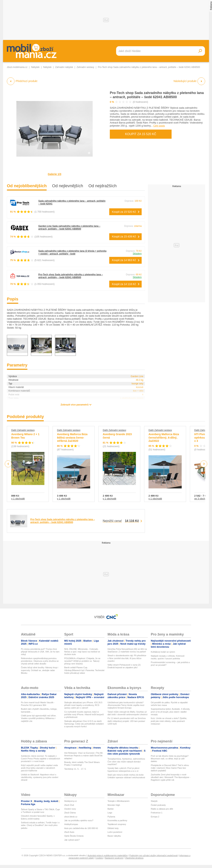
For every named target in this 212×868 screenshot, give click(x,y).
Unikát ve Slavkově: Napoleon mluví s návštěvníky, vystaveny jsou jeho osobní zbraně (40, 777)
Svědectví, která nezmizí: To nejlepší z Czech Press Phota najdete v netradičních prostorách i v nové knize (41, 759)
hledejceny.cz (71, 801)
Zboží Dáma (70, 813)
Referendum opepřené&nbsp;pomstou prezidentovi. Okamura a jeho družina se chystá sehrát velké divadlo (40, 661)
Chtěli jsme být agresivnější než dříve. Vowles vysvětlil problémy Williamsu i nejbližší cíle (39, 718)
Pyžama (111, 817)
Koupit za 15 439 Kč (124, 237)
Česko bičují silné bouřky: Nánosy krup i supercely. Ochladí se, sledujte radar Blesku (40, 670)
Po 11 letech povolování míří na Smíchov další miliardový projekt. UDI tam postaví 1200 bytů (127, 721)
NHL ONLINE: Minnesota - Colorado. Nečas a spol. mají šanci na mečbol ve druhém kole (82, 652)
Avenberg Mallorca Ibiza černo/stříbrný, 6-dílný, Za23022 (164, 438)
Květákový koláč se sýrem (163, 652)
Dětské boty (113, 828)
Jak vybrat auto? (72, 840)
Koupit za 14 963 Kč (124, 260)
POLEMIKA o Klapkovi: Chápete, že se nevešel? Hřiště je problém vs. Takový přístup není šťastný (82, 661)
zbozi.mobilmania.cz (17, 67)
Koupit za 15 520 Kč (141, 134)
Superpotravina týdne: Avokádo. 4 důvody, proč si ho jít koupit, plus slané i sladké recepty (170, 712)
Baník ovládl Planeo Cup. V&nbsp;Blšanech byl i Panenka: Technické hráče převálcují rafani (84, 670)
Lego (110, 813)
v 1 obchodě (18, 499)
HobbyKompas (71, 824)
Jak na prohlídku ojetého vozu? (79, 820)
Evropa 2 (155, 817)
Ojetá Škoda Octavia (74, 836)
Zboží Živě (69, 805)
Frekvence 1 (157, 813)
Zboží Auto (69, 832)
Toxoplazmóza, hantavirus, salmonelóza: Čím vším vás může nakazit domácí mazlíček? (126, 762)
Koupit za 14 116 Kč (124, 284)
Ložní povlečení (115, 832)
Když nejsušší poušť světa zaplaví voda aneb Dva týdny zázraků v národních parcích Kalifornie (39, 768)
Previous (8, 464)
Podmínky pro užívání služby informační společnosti (154, 855)
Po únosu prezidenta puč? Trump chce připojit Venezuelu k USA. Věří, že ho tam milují (40, 652)
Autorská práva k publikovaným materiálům (108, 855)
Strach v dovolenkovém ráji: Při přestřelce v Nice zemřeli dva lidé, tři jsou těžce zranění (127, 658)
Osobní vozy (70, 809)
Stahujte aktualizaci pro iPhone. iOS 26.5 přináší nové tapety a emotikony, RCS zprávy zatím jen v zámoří (83, 705)
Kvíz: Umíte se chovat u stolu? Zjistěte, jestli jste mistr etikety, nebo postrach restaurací (169, 721)
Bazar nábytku (114, 836)
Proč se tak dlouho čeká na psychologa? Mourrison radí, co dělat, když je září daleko (170, 759)
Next (204, 464)
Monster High (114, 805)
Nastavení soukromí (114, 858)
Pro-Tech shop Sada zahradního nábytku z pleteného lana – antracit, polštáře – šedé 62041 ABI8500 (71, 276)
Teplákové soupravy (117, 824)
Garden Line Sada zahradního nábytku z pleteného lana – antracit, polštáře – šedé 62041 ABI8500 (69, 227)
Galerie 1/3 (55, 174)
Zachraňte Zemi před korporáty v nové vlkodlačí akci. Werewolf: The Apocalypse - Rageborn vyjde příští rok (171, 777)
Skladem (137, 254)
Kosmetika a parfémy (117, 820)
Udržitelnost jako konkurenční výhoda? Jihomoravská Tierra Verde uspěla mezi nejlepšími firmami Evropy (126, 705)
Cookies (99, 858)
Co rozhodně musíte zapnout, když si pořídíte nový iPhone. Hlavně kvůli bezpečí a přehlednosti (84, 715)
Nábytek (35, 67)
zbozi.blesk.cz (71, 817)
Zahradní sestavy (85, 67)
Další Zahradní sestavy (23, 430)
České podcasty (158, 805)
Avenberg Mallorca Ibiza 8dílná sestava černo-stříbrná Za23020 (72, 438)
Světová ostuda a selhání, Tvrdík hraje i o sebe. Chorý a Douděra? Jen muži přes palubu (40, 825)
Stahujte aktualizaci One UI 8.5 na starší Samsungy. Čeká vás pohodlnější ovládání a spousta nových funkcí (84, 724)
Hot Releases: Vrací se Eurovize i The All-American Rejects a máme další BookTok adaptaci (84, 756)
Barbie (111, 809)
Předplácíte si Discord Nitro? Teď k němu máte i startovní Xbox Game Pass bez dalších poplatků (170, 768)
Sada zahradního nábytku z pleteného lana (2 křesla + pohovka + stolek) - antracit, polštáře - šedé (72, 252)
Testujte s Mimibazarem (119, 801)
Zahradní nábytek (64, 67)
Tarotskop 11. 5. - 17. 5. (75, 769)
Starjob (154, 801)
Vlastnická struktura (134, 858)
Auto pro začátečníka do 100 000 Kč (81, 828)
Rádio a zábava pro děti (162, 809)
